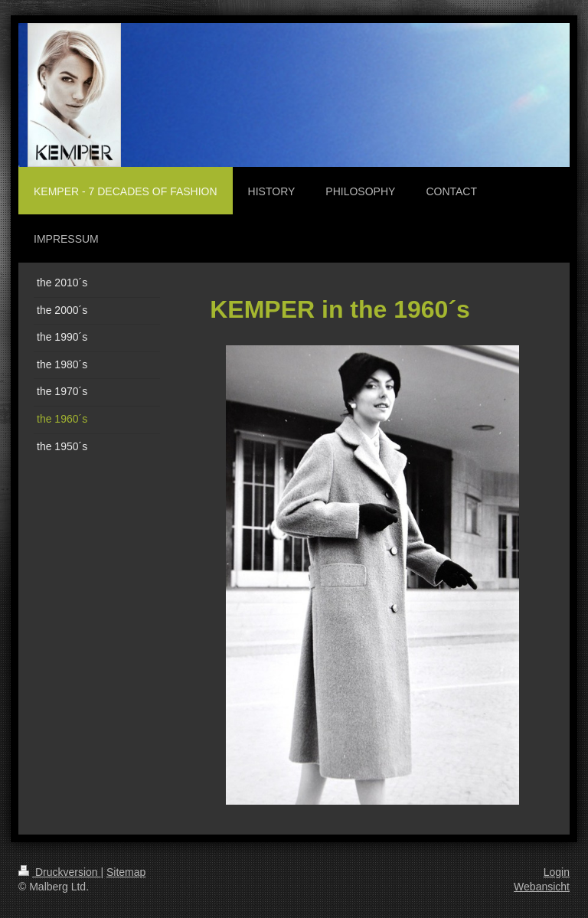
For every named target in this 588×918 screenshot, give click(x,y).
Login (557, 872)
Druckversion (59, 872)
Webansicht (542, 887)
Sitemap (126, 872)
